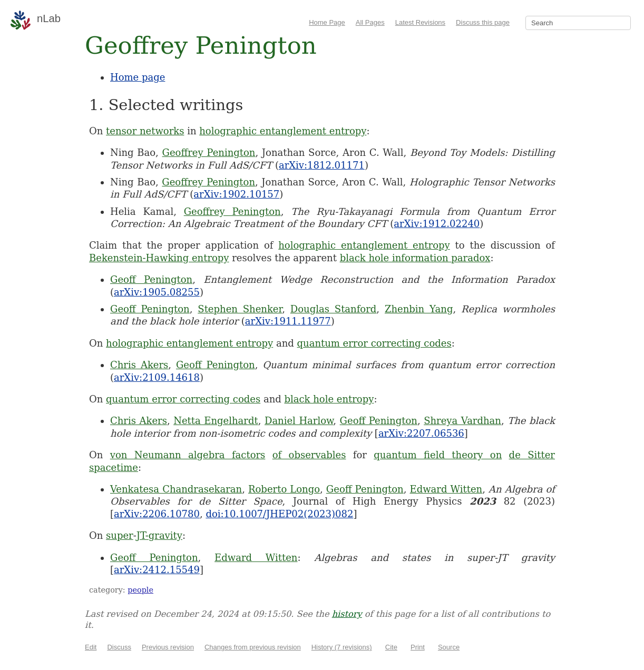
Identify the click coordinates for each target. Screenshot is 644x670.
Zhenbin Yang (419, 309)
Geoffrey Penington (209, 152)
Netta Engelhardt (216, 421)
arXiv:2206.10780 (157, 514)
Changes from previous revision (253, 647)
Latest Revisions (420, 22)
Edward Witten (446, 489)
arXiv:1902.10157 (236, 194)
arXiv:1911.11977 (288, 321)
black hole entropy (329, 399)
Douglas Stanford (334, 309)
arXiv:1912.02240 (437, 224)
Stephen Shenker (240, 309)
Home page (138, 77)
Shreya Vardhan (462, 421)
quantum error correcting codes (374, 343)
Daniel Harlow (299, 421)
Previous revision (168, 647)
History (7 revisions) (342, 647)
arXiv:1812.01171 (322, 165)
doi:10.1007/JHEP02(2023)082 (279, 514)
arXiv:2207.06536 (421, 433)
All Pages (370, 22)
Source (449, 647)
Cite (391, 647)
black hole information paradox (415, 258)
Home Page (327, 22)
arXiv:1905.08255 (157, 292)
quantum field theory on (438, 455)
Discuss (119, 647)
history (347, 614)
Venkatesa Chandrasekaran (176, 489)
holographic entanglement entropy (283, 131)
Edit (91, 647)
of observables (309, 455)
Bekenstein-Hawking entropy (159, 258)
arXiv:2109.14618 (157, 377)
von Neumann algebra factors (188, 455)
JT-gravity (159, 535)
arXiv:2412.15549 (157, 570)
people (140, 590)
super (120, 535)
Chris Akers (139, 365)
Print (418, 647)
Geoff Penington (151, 279)
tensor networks (145, 131)
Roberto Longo (284, 489)
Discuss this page (483, 22)
